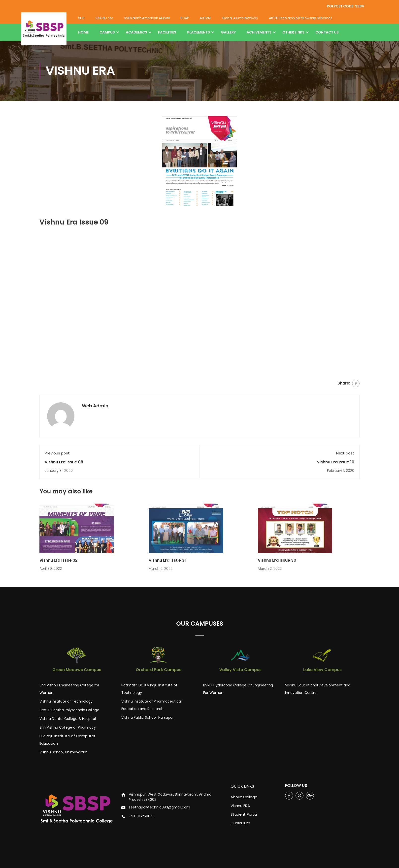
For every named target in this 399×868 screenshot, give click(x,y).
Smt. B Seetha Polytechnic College (69, 710)
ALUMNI (205, 18)
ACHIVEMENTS (259, 32)
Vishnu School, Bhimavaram (64, 752)
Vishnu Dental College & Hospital (68, 719)
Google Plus (310, 796)
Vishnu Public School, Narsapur (148, 718)
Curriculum (240, 823)
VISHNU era (104, 18)
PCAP (185, 18)
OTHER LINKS (293, 32)
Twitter (300, 796)
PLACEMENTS (199, 32)
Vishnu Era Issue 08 (64, 462)
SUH (81, 18)
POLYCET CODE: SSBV (346, 6)
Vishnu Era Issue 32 (59, 561)
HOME (83, 32)
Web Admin (95, 406)
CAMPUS (107, 32)
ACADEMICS (136, 32)
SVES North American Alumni (147, 18)
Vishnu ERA (240, 806)
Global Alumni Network (240, 18)
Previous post (57, 453)
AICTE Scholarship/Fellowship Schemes (301, 18)
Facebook (289, 796)
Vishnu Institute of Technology (66, 702)
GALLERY (228, 32)
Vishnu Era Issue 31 (167, 561)
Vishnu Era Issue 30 (277, 561)
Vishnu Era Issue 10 (336, 462)
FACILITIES (167, 32)
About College (244, 797)
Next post (345, 453)
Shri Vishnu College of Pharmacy (68, 728)
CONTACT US (327, 32)
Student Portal (244, 814)
